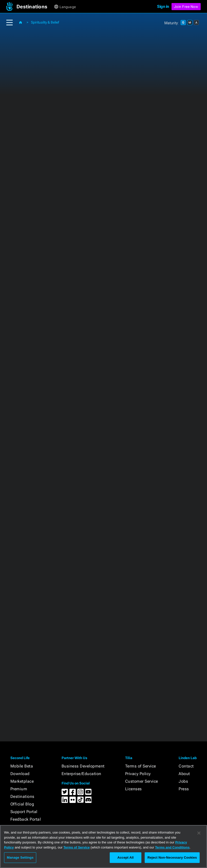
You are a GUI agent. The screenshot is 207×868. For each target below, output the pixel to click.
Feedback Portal (26, 819)
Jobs (183, 781)
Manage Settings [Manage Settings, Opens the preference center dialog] (20, 857)
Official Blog (22, 804)
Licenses (134, 789)
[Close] (199, 833)
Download (20, 774)
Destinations (22, 796)
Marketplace (22, 781)
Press (184, 789)
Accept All (125, 857)
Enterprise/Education (81, 774)
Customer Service (142, 781)
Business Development (83, 766)
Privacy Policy (138, 774)
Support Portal (24, 812)
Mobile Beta (22, 766)
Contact (186, 766)
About (184, 774)
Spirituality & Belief (45, 22)
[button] (35, 7)
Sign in (163, 6)
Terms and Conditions (172, 847)
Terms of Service (141, 766)
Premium (19, 789)
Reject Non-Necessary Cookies (172, 857)
